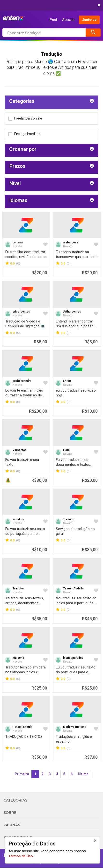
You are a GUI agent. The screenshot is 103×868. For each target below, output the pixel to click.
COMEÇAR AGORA (50, 5)
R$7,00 (91, 757)
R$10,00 (90, 411)
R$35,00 (90, 550)
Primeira (22, 774)
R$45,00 (90, 619)
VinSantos (20, 450)
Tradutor (69, 519)
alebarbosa (71, 242)
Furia (66, 450)
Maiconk (18, 658)
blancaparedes (73, 658)
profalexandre (22, 381)
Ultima (83, 774)
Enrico (67, 381)
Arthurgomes (72, 312)
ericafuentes (21, 312)
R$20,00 (39, 273)
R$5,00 (40, 342)
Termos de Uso (21, 856)
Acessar (68, 20)
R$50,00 (39, 757)
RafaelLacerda (22, 727)
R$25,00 (39, 688)
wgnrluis (18, 519)
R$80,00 (39, 480)
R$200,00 (38, 411)
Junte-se (89, 20)
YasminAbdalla (73, 588)
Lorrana (18, 242)
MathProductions (75, 727)
